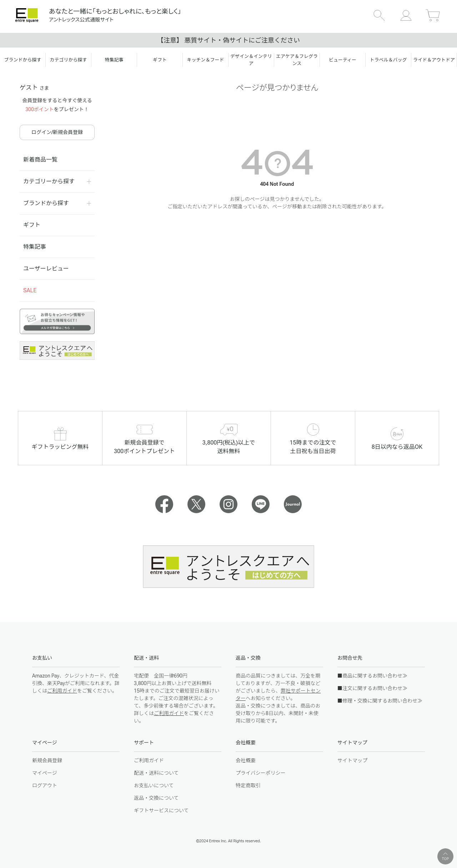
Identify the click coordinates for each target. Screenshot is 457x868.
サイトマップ (352, 760)
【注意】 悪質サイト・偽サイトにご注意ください (228, 40)
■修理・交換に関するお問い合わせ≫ (380, 701)
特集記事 (35, 247)
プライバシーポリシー (261, 773)
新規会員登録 (47, 760)
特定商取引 (248, 785)
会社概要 (246, 760)
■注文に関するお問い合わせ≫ (372, 688)
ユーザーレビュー (46, 269)
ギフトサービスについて (161, 810)
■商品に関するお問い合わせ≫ (372, 676)
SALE (30, 290)
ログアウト (45, 785)
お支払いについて (154, 785)
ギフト (32, 225)
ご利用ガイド (62, 691)
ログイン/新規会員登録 (57, 132)
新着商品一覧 (40, 160)
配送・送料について (156, 773)
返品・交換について (156, 798)
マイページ (45, 773)
